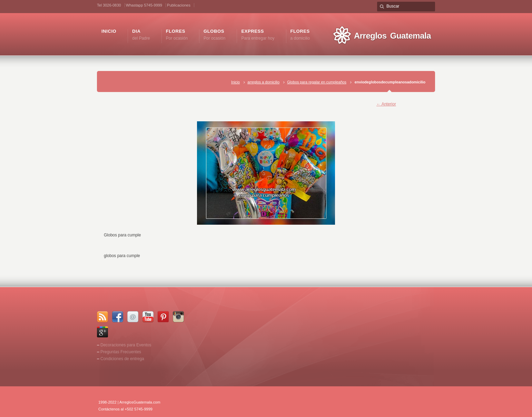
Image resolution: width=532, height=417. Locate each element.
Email (133, 317)
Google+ (102, 332)
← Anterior (386, 104)
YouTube (148, 317)
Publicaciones (179, 5)
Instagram (178, 317)
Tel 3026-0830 (109, 5)
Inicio (235, 82)
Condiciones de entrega (122, 359)
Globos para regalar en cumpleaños (317, 82)
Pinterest (163, 317)
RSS (102, 317)
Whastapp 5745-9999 (144, 5)
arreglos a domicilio (263, 82)
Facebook (118, 317)
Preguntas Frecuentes (121, 352)
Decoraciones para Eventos (126, 345)
